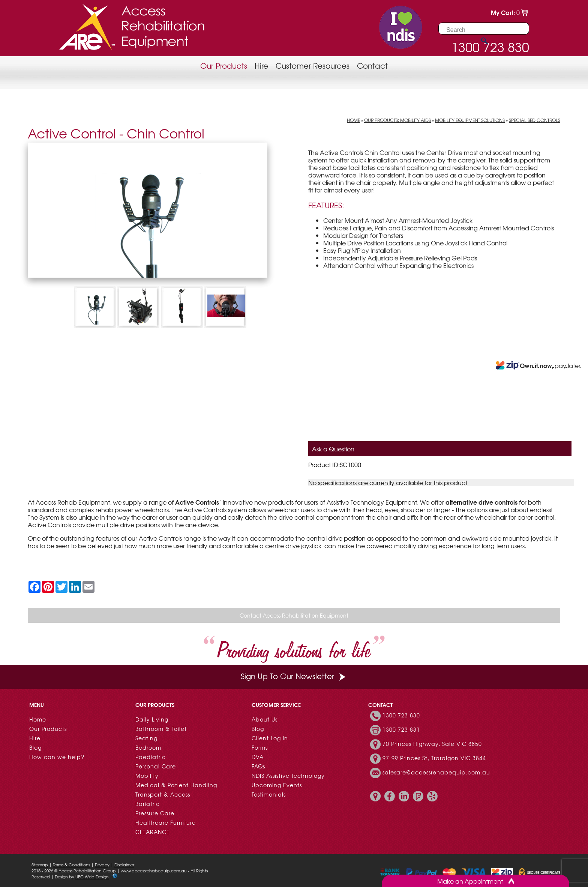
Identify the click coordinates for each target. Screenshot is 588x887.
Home (353, 120)
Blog (35, 747)
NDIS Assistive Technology (288, 776)
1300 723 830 (401, 715)
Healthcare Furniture (166, 822)
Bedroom (148, 747)
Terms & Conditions (71, 864)
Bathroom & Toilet (161, 729)
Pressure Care (155, 813)
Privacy (102, 864)
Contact (372, 65)
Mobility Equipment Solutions (470, 120)
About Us (265, 719)
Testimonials (269, 794)
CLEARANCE (153, 832)
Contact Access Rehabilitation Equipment (294, 615)
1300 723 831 (401, 729)
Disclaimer (124, 864)
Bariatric (148, 804)
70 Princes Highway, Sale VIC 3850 (432, 744)
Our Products (224, 65)
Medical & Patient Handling (176, 785)
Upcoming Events (277, 785)
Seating (146, 738)
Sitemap (40, 864)
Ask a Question (333, 449)
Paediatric (151, 757)
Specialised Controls (535, 120)
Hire (261, 65)
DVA (258, 757)
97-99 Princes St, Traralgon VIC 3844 (434, 758)
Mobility (147, 776)
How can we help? (57, 757)
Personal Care (156, 766)
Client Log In (270, 738)
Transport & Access (163, 794)
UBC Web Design (92, 876)
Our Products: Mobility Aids (397, 120)
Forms (260, 747)
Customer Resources (313, 65)
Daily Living (152, 719)
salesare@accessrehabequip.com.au (436, 772)
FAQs (258, 766)
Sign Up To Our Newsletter (294, 676)
